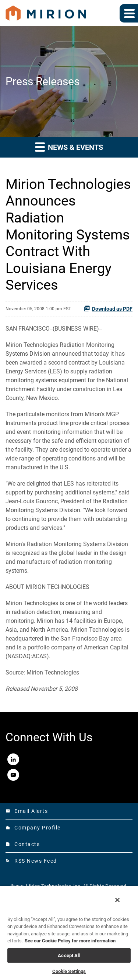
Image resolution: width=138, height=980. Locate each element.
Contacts (23, 844)
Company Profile (33, 828)
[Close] (117, 900)
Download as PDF (108, 308)
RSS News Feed (31, 861)
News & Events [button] (69, 147)
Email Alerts (27, 811)
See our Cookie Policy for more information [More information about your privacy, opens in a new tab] (70, 941)
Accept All (69, 955)
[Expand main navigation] (129, 13)
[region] (69, 933)
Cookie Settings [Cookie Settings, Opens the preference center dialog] (69, 971)
